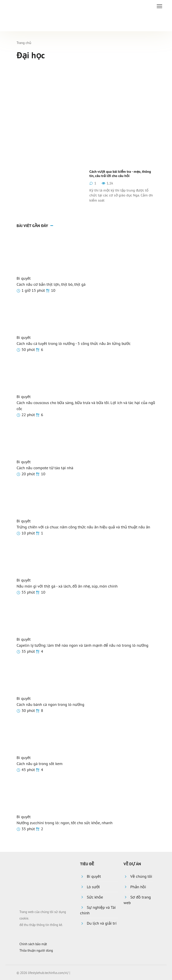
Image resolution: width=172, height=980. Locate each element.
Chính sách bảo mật (33, 944)
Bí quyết (24, 278)
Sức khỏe (95, 897)
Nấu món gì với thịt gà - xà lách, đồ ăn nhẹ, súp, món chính (67, 586)
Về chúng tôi (141, 876)
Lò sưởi (93, 887)
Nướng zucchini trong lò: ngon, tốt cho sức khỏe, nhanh (64, 823)
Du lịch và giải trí (102, 923)
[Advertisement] (86, 100)
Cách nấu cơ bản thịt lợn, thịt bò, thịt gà (51, 284)
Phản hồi (138, 887)
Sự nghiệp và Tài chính (98, 910)
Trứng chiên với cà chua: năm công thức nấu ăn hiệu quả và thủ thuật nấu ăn (83, 527)
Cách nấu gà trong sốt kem (40, 764)
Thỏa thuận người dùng (36, 950)
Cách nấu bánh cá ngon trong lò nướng (50, 704)
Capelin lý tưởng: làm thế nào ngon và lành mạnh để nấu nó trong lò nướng (83, 645)
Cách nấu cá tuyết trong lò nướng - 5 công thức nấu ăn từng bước (74, 343)
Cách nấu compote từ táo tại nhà (45, 468)
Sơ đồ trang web (137, 900)
